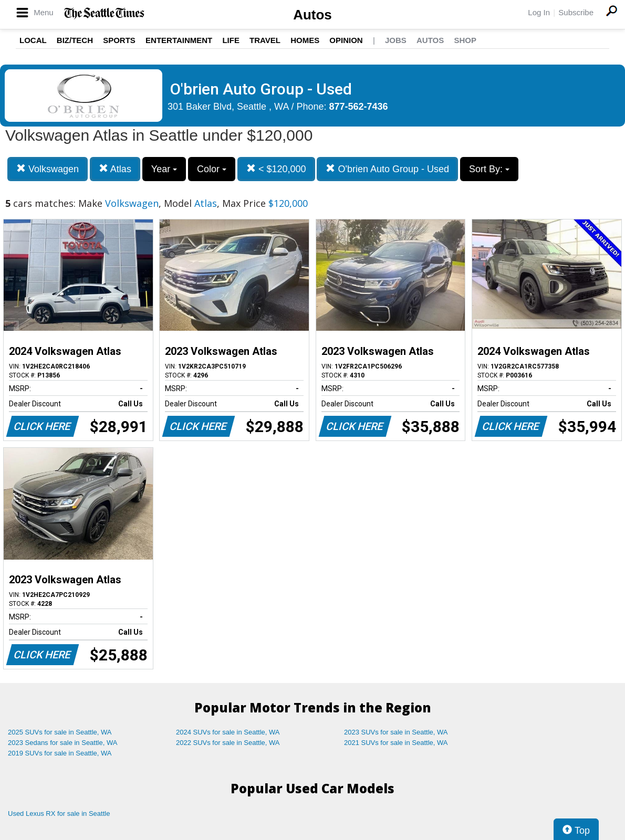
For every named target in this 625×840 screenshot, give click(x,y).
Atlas (115, 169)
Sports (119, 40)
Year (164, 169)
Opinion (346, 40)
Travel (265, 40)
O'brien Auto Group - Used (387, 169)
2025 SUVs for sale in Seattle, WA (60, 732)
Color (212, 169)
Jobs (396, 40)
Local (33, 40)
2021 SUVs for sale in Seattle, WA (396, 743)
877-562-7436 (359, 107)
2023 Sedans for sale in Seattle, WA (62, 743)
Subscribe (576, 12)
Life (231, 40)
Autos (312, 15)
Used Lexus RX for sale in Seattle (59, 813)
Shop (465, 40)
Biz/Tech (75, 40)
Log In (539, 12)
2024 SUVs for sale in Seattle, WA (228, 732)
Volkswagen (48, 169)
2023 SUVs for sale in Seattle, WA (396, 732)
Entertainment (179, 40)
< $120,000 (276, 169)
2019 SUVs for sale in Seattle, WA (60, 753)
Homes (305, 40)
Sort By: (489, 169)
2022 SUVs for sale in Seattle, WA (228, 743)
